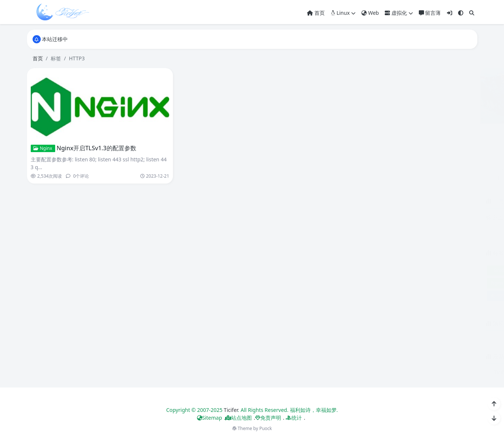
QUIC (391, 283)
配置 (404, 296)
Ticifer (231, 410)
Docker (403, 270)
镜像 (458, 296)
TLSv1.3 (416, 283)
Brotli (348, 270)
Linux (343, 13)
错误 (431, 296)
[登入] (450, 13)
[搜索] (472, 13)
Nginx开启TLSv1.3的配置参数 (96, 148)
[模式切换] (461, 13)
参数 (461, 283)
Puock (266, 428)
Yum (439, 283)
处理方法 (348, 296)
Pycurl (369, 283)
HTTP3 (431, 270)
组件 (376, 296)
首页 (316, 13)
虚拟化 (399, 13)
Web (370, 13)
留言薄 (430, 13)
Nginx (42, 148)
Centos (376, 270)
